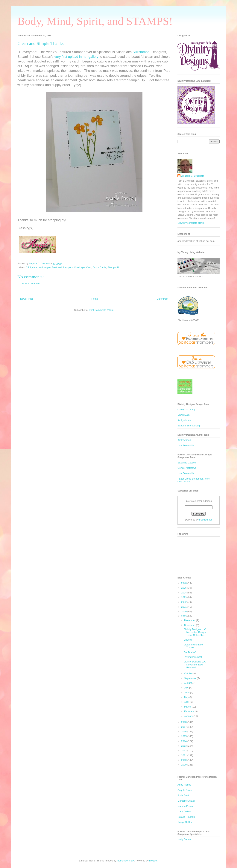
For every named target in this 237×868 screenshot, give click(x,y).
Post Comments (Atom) (102, 310)
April (187, 702)
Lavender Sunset (193, 657)
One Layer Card (83, 267)
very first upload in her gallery (76, 57)
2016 (184, 732)
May (187, 697)
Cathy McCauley (186, 409)
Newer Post (26, 299)
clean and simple (42, 267)
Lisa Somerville (186, 445)
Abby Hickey (184, 785)
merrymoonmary (126, 861)
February (189, 711)
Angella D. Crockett (192, 176)
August (188, 683)
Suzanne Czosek (187, 463)
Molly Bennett (185, 839)
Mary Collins (184, 811)
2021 (184, 607)
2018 (184, 722)
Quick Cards (100, 267)
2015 (184, 736)
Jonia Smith (184, 795)
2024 (184, 593)
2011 (184, 755)
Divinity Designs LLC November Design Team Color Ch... (195, 632)
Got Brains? (190, 652)
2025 (184, 588)
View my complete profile (191, 223)
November (190, 625)
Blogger (153, 861)
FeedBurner (206, 520)
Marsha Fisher (185, 806)
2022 (184, 602)
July (187, 688)
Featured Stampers (62, 267)
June (187, 692)
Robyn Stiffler (185, 822)
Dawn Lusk (183, 415)
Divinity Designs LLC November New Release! (195, 665)
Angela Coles (185, 790)
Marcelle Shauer (186, 801)
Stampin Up (114, 267)
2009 (184, 765)
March (188, 707)
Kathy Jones (184, 420)
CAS (29, 267)
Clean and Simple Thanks (193, 646)
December (190, 620)
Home (95, 299)
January (189, 716)
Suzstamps (141, 52)
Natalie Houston (186, 817)
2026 (184, 583)
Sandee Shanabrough (189, 426)
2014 (184, 741)
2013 (184, 746)
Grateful (188, 640)
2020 (184, 611)
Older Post (162, 299)
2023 (184, 597)
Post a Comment (31, 283)
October (189, 673)
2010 (184, 760)
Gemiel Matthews (187, 468)
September (190, 678)
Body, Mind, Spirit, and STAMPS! (95, 21)
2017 (184, 727)
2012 (184, 750)
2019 (184, 616)
